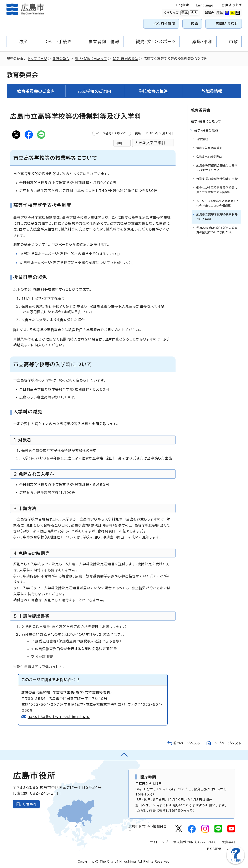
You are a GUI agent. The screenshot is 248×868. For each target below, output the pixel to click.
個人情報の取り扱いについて (195, 842)
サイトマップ (159, 842)
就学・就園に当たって (91, 59)
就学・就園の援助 (125, 59)
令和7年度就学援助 (209, 148)
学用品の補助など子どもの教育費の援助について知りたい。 (217, 230)
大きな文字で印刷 (150, 143)
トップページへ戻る (227, 743)
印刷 (119, 143)
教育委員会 (61, 59)
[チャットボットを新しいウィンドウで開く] (236, 863)
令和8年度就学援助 (209, 157)
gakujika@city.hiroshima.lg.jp (59, 717)
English (183, 5)
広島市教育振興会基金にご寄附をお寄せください (217, 168)
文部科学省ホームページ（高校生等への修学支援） (70, 254)
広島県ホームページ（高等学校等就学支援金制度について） (77, 263)
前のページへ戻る (187, 743)
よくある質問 (164, 23)
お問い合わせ (227, 23)
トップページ (38, 59)
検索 (195, 23)
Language (205, 5)
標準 (184, 13)
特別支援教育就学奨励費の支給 (217, 179)
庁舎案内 (30, 804)
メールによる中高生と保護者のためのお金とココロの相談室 (218, 203)
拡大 (193, 13)
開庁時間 (148, 777)
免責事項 (228, 842)
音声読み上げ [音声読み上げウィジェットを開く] (232, 5)
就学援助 (202, 139)
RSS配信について (221, 849)
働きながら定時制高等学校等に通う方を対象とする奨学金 (217, 190)
